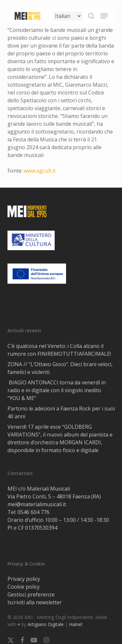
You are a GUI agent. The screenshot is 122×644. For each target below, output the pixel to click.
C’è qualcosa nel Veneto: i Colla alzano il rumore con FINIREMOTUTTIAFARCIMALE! (59, 350)
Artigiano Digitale (46, 624)
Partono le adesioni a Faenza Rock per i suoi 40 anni (61, 412)
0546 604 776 (34, 512)
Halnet (76, 624)
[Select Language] (68, 16)
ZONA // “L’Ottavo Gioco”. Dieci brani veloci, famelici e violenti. (60, 368)
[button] (104, 16)
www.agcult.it (40, 171)
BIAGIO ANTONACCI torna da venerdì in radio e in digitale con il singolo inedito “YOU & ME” (57, 390)
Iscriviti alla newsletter (35, 602)
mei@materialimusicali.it (37, 504)
